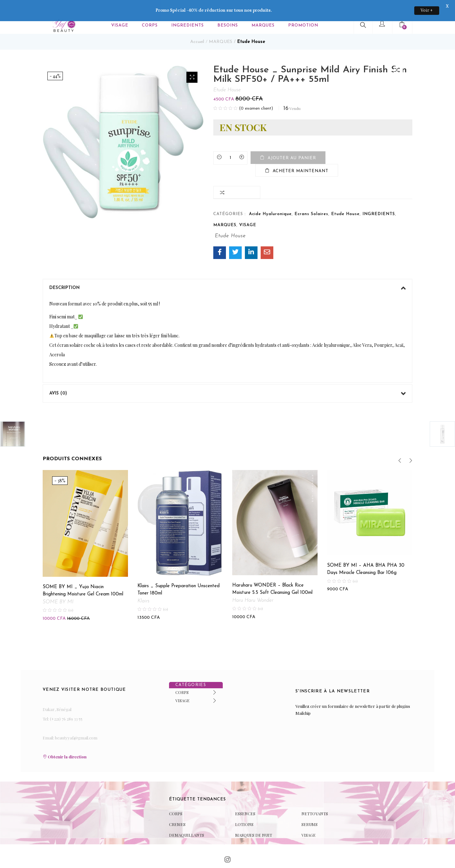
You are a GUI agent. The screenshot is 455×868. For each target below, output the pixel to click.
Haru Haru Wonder (253, 585)
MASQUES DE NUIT (254, 820)
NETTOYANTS (315, 799)
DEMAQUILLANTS (187, 820)
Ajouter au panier (292, 143)
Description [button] (227, 273)
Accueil (197, 27)
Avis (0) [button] (227, 379)
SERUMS (309, 809)
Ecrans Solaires (311, 199)
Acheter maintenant (300, 156)
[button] (192, 62)
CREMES (177, 809)
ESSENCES (245, 799)
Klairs (143, 586)
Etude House (251, 27)
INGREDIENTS (379, 199)
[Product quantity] (230, 143)
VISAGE (248, 210)
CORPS (182, 677)
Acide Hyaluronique (270, 199)
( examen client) (256, 94)
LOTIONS (244, 809)
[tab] (227, 273)
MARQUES (221, 27)
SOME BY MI (58, 587)
